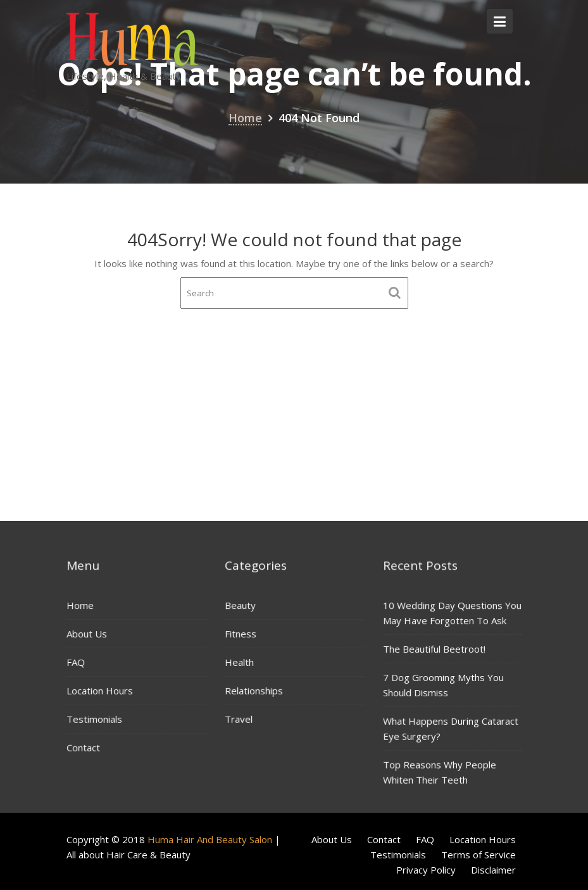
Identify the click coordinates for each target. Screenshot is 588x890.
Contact (84, 746)
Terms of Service (479, 855)
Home (81, 606)
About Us (87, 634)
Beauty (241, 605)
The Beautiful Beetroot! (434, 649)
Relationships (254, 690)
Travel (239, 718)
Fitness (241, 634)
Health (240, 661)
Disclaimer (493, 870)
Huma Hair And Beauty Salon (210, 839)
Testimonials (95, 718)
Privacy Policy (426, 870)
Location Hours (100, 690)
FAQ (76, 662)
